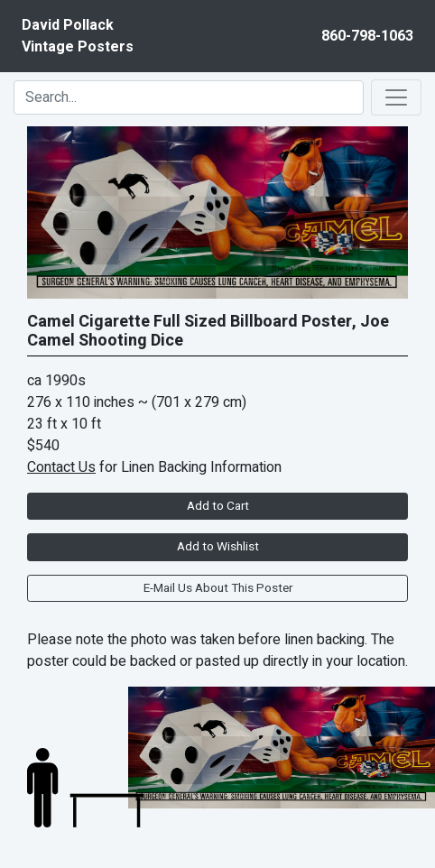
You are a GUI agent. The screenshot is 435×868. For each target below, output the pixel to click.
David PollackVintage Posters (78, 36)
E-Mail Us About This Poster (218, 588)
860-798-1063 (367, 36)
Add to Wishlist (218, 547)
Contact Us (61, 467)
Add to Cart (218, 506)
